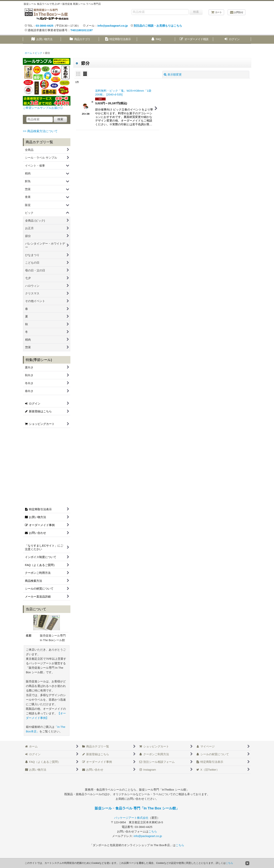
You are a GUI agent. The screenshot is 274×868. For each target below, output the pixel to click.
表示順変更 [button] (173, 74)
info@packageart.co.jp (113, 26)
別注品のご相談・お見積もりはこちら (158, 26)
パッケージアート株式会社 (131, 818)
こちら (153, 831)
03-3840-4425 (44, 26)
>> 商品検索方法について (40, 131)
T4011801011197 (82, 30)
